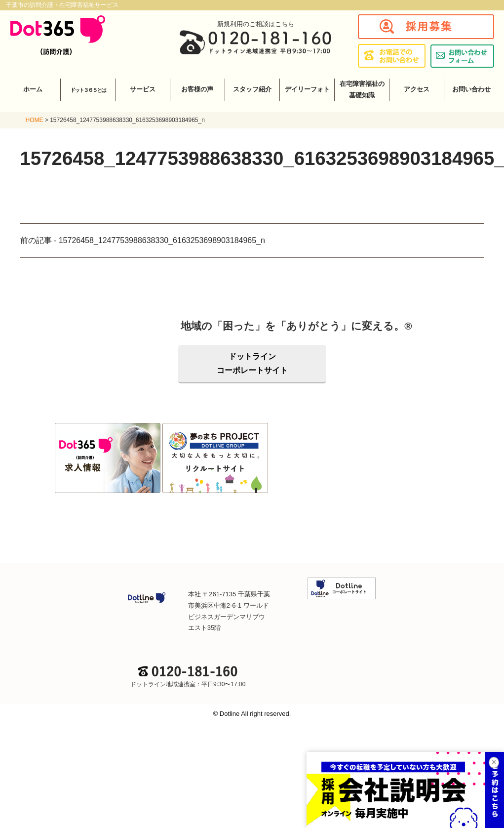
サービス (143, 89)
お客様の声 (197, 89)
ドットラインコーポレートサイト (252, 363)
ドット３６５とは (88, 90)
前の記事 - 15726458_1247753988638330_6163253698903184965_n (143, 240)
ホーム (33, 89)
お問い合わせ (471, 89)
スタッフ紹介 (252, 89)
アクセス (417, 89)
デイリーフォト (307, 89)
